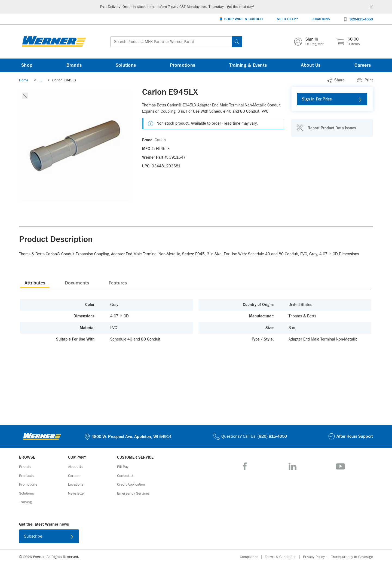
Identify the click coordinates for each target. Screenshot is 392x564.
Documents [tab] (77, 283)
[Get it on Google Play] (214, 537)
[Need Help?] (287, 19)
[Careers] (363, 65)
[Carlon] (160, 140)
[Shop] (27, 65)
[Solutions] (126, 65)
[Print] (365, 80)
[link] (40, 80)
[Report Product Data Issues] (326, 128)
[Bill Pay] (123, 467)
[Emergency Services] (133, 493)
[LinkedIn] (293, 466)
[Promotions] (183, 65)
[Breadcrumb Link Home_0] (24, 80)
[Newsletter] (76, 493)
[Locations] (321, 19)
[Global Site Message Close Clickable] (371, 7)
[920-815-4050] (358, 19)
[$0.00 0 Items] (348, 42)
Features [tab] (118, 283)
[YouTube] (340, 466)
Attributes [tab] (35, 283)
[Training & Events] (248, 65)
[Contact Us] (126, 476)
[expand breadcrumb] (40, 80)
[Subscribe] (49, 536)
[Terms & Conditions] (284, 557)
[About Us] (311, 65)
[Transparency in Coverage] (352, 557)
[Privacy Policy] (317, 557)
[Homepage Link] (54, 42)
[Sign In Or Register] (309, 42)
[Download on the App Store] (178, 537)
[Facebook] (245, 466)
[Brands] (74, 65)
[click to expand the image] (25, 96)
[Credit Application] (131, 485)
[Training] (25, 502)
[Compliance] (252, 557)
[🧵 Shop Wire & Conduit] (241, 19)
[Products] (26, 476)
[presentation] (35, 283)
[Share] (336, 80)
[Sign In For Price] (332, 99)
